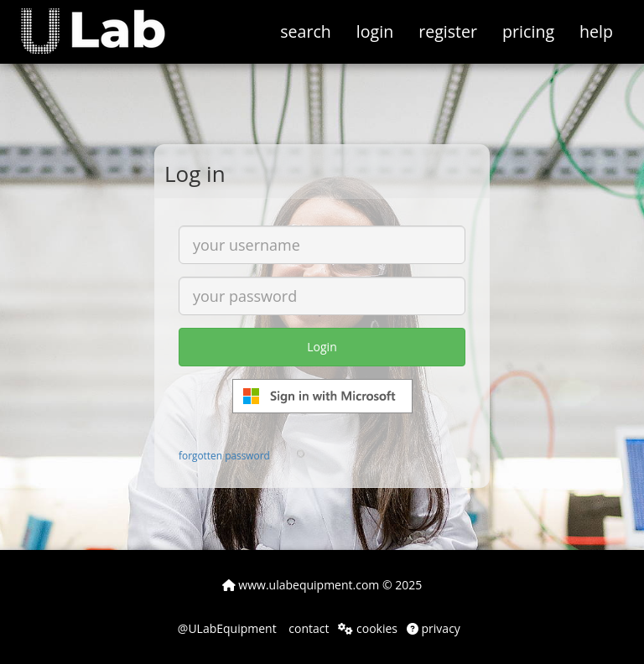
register (448, 31)
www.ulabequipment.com (301, 585)
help (596, 31)
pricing (528, 31)
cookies (368, 628)
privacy (434, 628)
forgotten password (224, 455)
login (375, 31)
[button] (105, 21)
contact (308, 628)
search (306, 31)
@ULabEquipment (227, 628)
